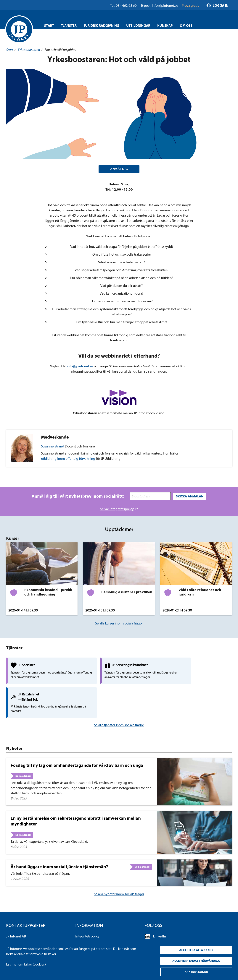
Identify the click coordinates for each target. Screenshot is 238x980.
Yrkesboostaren (29, 50)
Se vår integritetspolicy (117, 509)
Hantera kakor (196, 972)
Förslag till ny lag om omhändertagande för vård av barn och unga (77, 736)
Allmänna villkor (87, 921)
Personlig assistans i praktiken (127, 592)
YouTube (160, 914)
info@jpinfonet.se (80, 367)
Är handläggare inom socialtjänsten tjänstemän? (59, 837)
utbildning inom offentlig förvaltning (68, 459)
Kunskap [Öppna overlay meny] (165, 26)
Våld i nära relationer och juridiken (200, 592)
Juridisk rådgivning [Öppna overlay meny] (101, 26)
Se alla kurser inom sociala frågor (119, 623)
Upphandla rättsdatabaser (95, 914)
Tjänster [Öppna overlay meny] (69, 26)
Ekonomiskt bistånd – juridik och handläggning (48, 592)
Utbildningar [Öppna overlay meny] (138, 26)
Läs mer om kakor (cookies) (26, 964)
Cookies (81, 928)
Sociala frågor (23, 746)
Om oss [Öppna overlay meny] (186, 26)
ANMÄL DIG (119, 169)
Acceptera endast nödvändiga (196, 960)
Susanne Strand (53, 447)
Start (49, 26)
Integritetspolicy (87, 907)
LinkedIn (160, 907)
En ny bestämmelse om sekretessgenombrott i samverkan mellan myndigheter (76, 792)
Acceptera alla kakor (196, 950)
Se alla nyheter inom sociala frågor (119, 864)
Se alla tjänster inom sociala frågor (119, 695)
